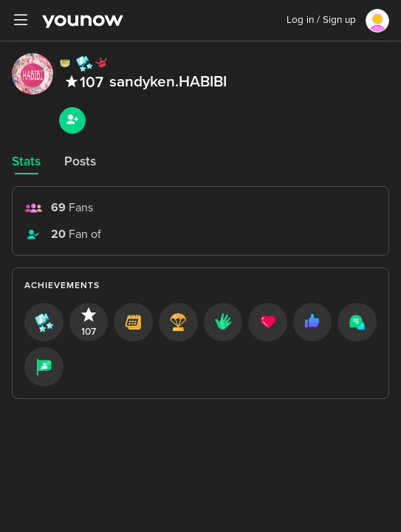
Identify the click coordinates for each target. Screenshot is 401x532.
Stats (26, 161)
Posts (80, 161)
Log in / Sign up (321, 20)
